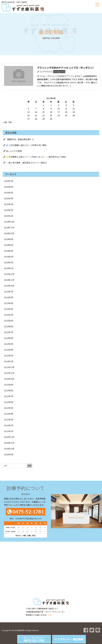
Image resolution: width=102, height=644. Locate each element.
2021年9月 (9, 385)
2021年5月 (9, 408)
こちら (49, 615)
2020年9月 (9, 454)
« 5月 (5, 122)
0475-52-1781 (34, 640)
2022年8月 (9, 326)
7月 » (10, 122)
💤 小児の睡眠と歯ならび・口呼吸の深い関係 (26, 145)
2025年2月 (9, 210)
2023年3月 (9, 309)
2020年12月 (9, 437)
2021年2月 (9, 425)
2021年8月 (9, 390)
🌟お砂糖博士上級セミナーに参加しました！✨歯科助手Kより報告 (36, 157)
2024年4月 (9, 251)
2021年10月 (9, 379)
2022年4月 (9, 350)
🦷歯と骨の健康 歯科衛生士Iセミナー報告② (26, 163)
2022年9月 (9, 321)
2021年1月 (9, 431)
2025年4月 (9, 198)
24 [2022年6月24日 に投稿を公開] (59, 115)
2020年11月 (9, 443)
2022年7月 (9, 332)
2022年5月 (9, 344)
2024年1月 (9, 268)
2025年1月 (9, 216)
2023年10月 (9, 286)
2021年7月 (9, 396)
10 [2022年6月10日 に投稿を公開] (59, 109)
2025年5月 (9, 193)
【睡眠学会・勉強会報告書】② (20, 139)
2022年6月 (9, 338)
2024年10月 (9, 233)
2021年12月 (9, 367)
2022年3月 (9, 356)
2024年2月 (9, 262)
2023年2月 (9, 315)
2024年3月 (9, 257)
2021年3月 (9, 420)
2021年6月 (9, 402)
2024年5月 (9, 245)
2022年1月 (9, 361)
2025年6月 (9, 187)
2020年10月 (9, 449)
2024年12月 (9, 222)
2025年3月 (9, 204)
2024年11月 (9, 228)
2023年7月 (9, 292)
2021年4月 (9, 414)
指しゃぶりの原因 (14, 151)
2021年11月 (9, 373)
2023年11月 (9, 280)
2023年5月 (9, 297)
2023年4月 (9, 303)
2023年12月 (9, 274)
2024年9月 (9, 239)
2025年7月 (9, 181)
